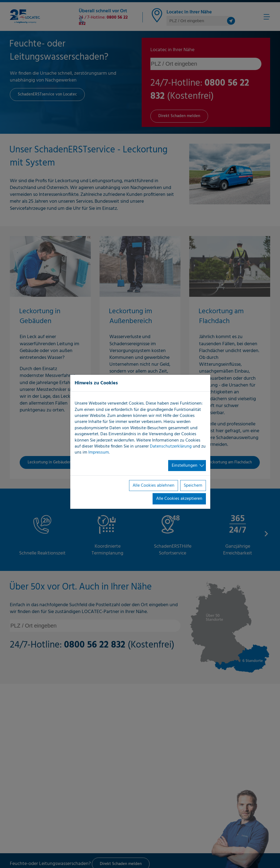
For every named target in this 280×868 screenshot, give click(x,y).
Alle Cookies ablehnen (154, 486)
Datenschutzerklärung (171, 446)
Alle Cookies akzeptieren (179, 499)
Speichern (193, 486)
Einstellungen (185, 466)
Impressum (99, 452)
